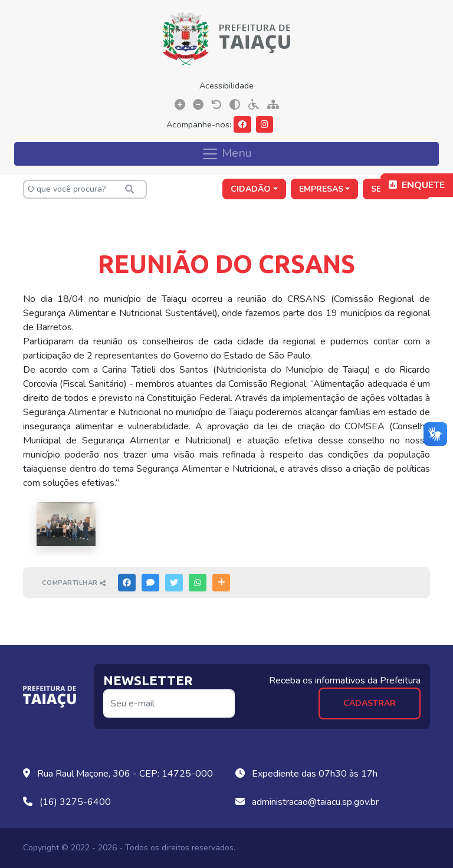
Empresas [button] (321, 189)
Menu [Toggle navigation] (226, 153)
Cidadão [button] (251, 189)
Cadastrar (370, 703)
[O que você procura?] (85, 189)
